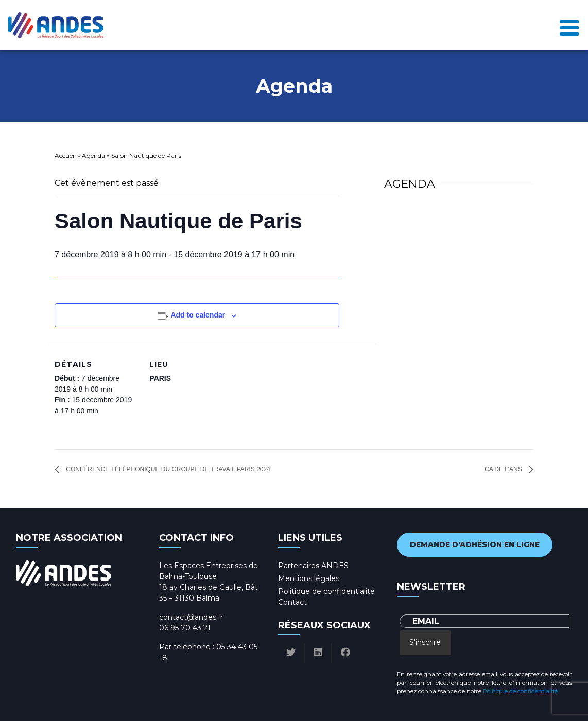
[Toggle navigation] (569, 25)
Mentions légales (309, 578)
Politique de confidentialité (326, 591)
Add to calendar (198, 315)
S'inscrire (425, 642)
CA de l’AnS (504, 469)
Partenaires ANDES (313, 566)
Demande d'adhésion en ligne (475, 544)
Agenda (93, 156)
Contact (292, 602)
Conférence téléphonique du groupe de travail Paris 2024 (167, 469)
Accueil (65, 156)
